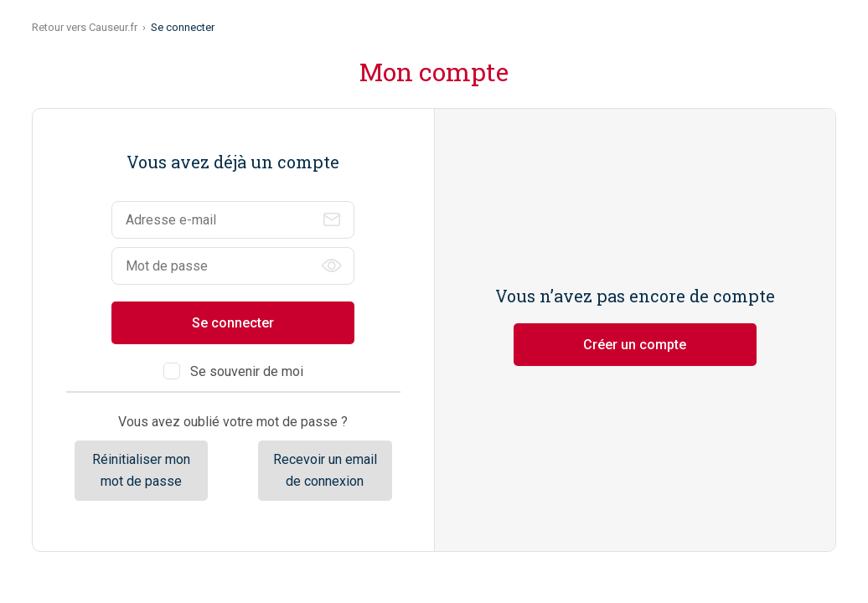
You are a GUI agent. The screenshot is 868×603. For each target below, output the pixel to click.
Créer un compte (635, 345)
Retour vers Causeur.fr (85, 27)
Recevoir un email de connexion (325, 470)
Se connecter (233, 323)
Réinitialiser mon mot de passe (141, 470)
